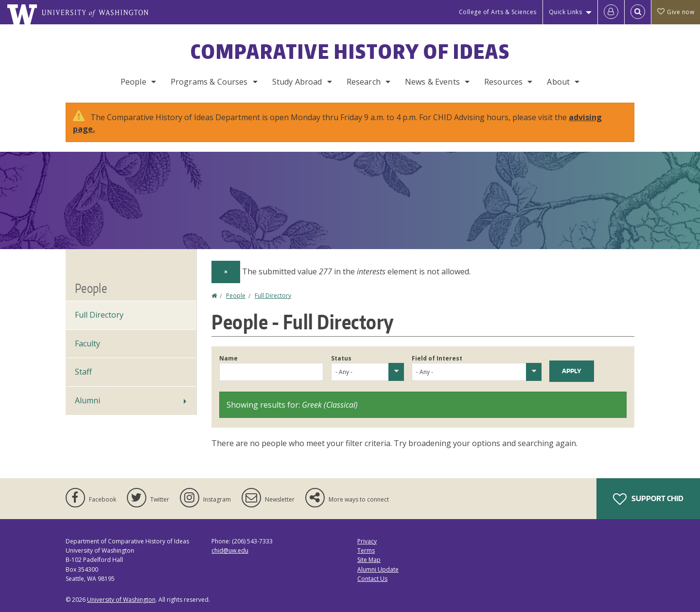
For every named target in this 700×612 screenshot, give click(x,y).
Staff (83, 372)
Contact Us (372, 579)
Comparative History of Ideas (350, 52)
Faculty (87, 343)
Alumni (87, 400)
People (133, 82)
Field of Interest (437, 358)
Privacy (367, 541)
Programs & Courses (209, 82)
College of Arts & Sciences (498, 12)
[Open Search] (638, 12)
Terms (366, 550)
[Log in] (611, 12)
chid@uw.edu (230, 550)
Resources (503, 82)
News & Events (432, 82)
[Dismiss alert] (226, 272)
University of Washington (121, 600)
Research (364, 82)
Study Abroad (297, 82)
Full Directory (273, 296)
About (558, 82)
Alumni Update (378, 569)
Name (228, 358)
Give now (676, 12)
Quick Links (566, 12)
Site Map (369, 560)
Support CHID (648, 499)
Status (341, 358)
